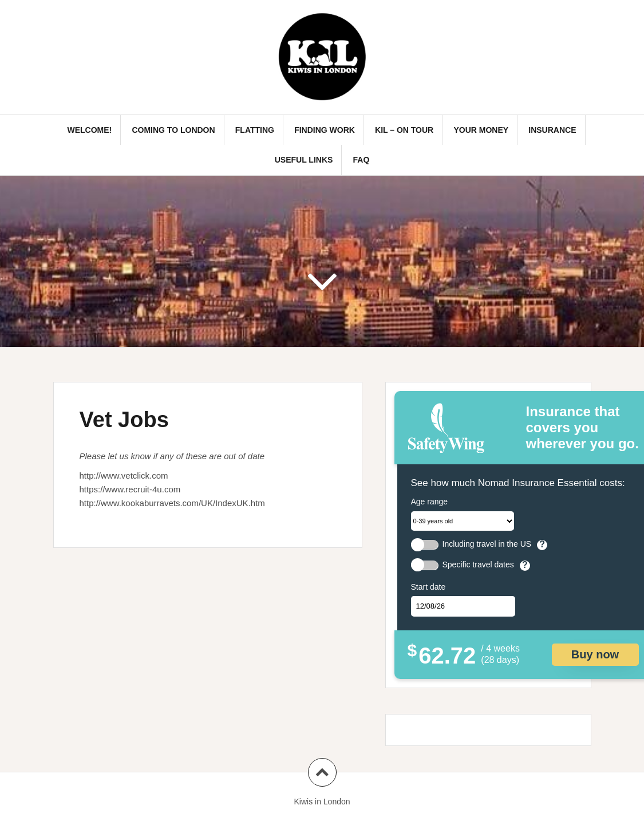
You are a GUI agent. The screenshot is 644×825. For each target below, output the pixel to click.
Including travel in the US (487, 544)
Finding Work (325, 130)
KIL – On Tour (404, 130)
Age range (430, 502)
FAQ (361, 160)
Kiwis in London (322, 802)
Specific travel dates (478, 565)
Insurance (552, 130)
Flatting (255, 130)
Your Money (481, 130)
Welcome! (89, 130)
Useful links (304, 160)
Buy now (595, 654)
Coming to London (173, 130)
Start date (428, 587)
